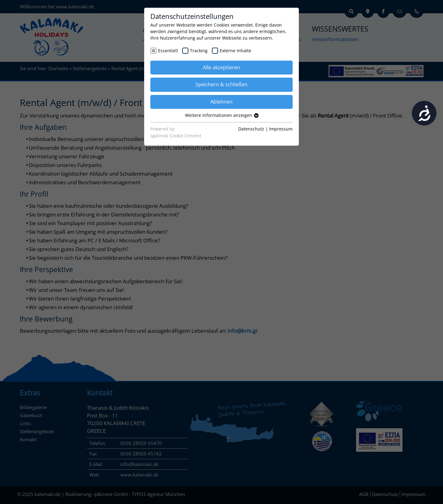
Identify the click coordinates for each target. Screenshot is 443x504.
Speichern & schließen (222, 84)
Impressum (281, 129)
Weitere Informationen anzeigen (222, 115)
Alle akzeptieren (222, 67)
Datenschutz (251, 129)
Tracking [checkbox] (199, 51)
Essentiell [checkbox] (168, 51)
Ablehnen (222, 102)
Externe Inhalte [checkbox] (235, 51)
